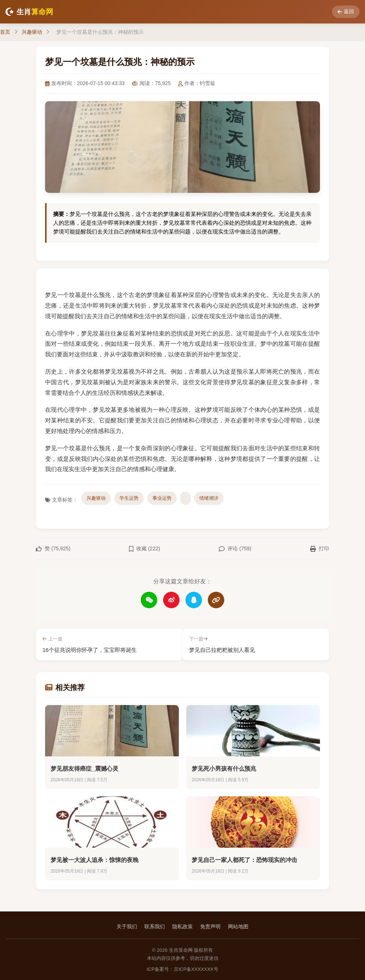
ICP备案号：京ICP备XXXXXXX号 (182, 968)
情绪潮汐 (209, 498)
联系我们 (155, 926)
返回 (346, 11)
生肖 (29, 12)
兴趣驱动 (32, 32)
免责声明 (210, 926)
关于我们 (127, 926)
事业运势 (162, 498)
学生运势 (129, 498)
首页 (5, 32)
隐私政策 (182, 926)
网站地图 (238, 926)
